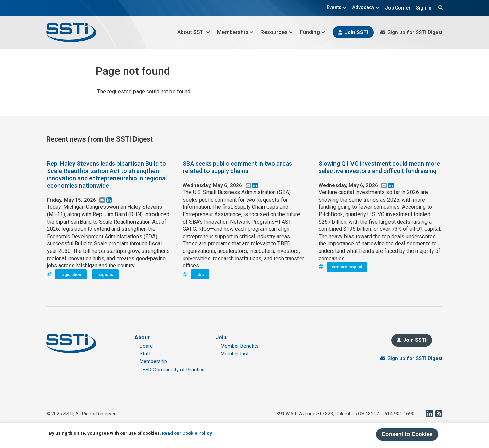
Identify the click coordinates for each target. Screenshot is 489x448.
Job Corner (398, 8)
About (142, 338)
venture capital (347, 267)
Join (221, 338)
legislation (71, 274)
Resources (277, 32)
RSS (439, 414)
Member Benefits (240, 346)
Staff (145, 354)
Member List (235, 354)
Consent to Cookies (407, 434)
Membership (235, 32)
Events (337, 7)
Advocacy (366, 7)
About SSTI (194, 32)
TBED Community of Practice (172, 370)
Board (146, 346)
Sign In (424, 8)
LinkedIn (429, 414)
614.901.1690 (399, 414)
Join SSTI (356, 32)
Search (440, 7)
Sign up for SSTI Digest (415, 32)
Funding (313, 32)
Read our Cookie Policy (187, 433)
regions (105, 274)
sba (200, 274)
